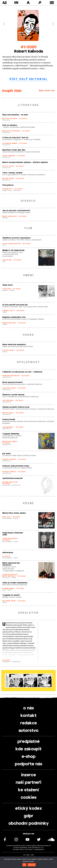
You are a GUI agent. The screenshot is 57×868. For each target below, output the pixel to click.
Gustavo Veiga (9, 388)
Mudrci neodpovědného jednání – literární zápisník (25, 162)
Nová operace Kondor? (13, 382)
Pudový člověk (9, 420)
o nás (29, 708)
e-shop (29, 757)
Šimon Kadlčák (9, 323)
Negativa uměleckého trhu (14, 317)
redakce (29, 723)
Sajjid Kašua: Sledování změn (13, 534)
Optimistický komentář (13, 478)
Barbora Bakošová (11, 376)
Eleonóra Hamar (10, 143)
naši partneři (28, 783)
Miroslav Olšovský (11, 131)
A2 (5, 3)
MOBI (41, 91)
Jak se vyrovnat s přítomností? (16, 211)
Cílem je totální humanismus (15, 583)
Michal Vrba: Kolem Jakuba (14, 513)
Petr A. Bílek (8, 166)
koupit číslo (12, 91)
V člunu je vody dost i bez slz (15, 138)
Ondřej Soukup (9, 459)
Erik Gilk (6, 517)
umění (12, 290)
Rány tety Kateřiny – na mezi (15, 115)
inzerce (28, 775)
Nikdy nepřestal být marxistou (11, 564)
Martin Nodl (8, 413)
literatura (6, 120)
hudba (5, 352)
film (4, 245)
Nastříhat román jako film (14, 150)
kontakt (28, 716)
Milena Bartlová (10, 482)
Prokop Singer (9, 472)
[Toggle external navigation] (52, 3)
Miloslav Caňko (10, 441)
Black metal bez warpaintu (14, 345)
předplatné (29, 742)
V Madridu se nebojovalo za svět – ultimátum (22, 372)
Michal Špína (8, 179)
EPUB (47, 91)
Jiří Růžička (8, 400)
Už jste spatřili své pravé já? (15, 305)
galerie (5, 290)
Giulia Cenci (8, 285)
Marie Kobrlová (9, 216)
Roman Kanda (8, 589)
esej (4, 590)
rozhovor (6, 578)
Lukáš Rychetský (10, 539)
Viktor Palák (8, 350)
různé (16, 518)
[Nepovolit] (54, 862)
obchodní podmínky (29, 823)
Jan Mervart (8, 427)
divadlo (5, 218)
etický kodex (29, 808)
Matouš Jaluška (10, 119)
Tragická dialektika (11, 434)
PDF (53, 91)
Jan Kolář (7, 260)
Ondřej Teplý (8, 311)
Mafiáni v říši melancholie (13, 250)
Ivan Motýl (7, 189)
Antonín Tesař (9, 601)
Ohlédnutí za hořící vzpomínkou (17, 238)
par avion (7, 454)
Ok (24, 865)
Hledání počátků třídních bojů (16, 407)
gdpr (29, 816)
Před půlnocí (8, 185)
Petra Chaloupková (11, 244)
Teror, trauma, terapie (12, 173)
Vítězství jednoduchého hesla (16, 466)
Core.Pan (7, 289)
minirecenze (7, 518)
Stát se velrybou (10, 125)
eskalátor (6, 662)
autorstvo (28, 731)
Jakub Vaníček (9, 156)
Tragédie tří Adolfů (11, 595)
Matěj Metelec (9, 576)
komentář (6, 485)
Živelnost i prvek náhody (13, 395)
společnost (7, 377)
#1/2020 (29, 47)
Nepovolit (32, 865)
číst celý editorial (28, 79)
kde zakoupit (28, 749)
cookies (29, 798)
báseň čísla (7, 190)
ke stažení (29, 790)
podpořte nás (29, 764)
